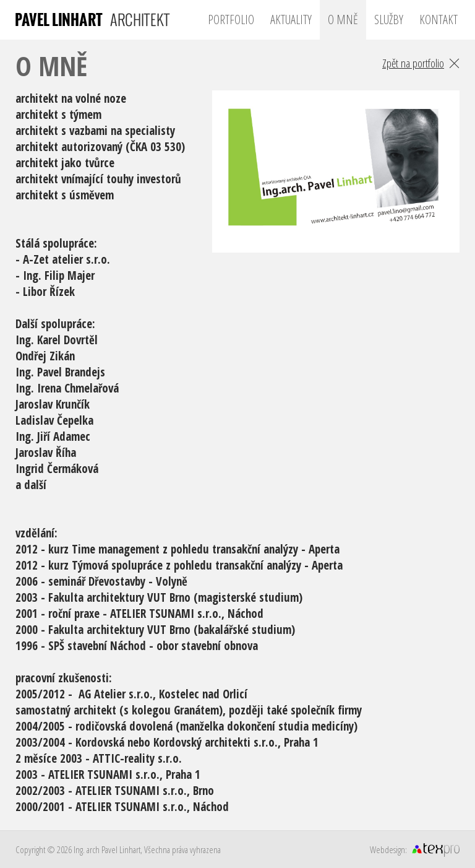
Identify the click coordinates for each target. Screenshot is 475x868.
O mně (343, 20)
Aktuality (291, 20)
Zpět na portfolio (413, 63)
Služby (389, 20)
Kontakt (439, 20)
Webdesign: (388, 849)
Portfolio (231, 20)
